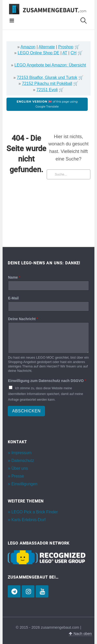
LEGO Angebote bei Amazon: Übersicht (50, 65)
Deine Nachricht (23, 319)
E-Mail (13, 298)
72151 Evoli (47, 90)
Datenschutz (23, 461)
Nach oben (80, 634)
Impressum (21, 453)
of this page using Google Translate (47, 104)
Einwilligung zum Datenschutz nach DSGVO (47, 381)
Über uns (20, 468)
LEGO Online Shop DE (38, 53)
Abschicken (26, 411)
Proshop (66, 47)
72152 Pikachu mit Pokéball (47, 83)
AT (65, 53)
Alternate (47, 47)
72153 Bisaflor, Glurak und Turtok (47, 78)
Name (14, 277)
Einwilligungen (24, 484)
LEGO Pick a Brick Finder (35, 512)
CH (74, 53)
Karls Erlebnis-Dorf (28, 520)
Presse (18, 476)
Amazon (28, 47)
